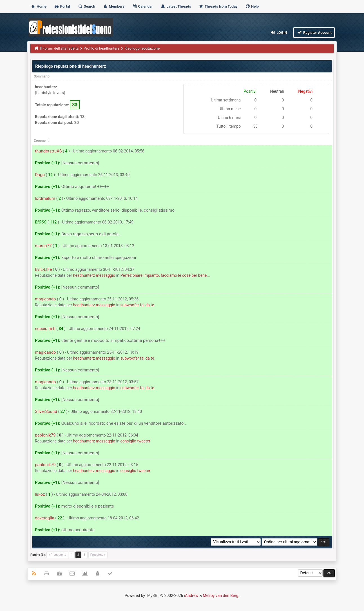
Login (279, 32)
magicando (45, 299)
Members (114, 6)
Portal (62, 6)
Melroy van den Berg (220, 595)
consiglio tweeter (135, 441)
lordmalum (45, 198)
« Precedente (57, 555)
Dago (40, 175)
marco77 (43, 246)
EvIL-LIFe (43, 269)
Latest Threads (176, 6)
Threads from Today (218, 6)
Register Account (314, 32)
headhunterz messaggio (94, 275)
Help (252, 6)
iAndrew (191, 595)
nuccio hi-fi (45, 329)
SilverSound (46, 411)
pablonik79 (45, 435)
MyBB (152, 595)
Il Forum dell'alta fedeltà (59, 48)
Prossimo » (98, 555)
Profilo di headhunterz (101, 48)
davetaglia (45, 518)
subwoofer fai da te (137, 305)
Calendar (142, 6)
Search (86, 6)
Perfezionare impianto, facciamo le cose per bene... (165, 275)
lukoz (40, 494)
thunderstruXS (48, 151)
